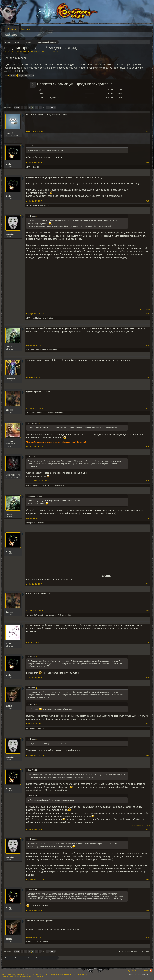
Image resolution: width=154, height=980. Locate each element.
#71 (147, 584)
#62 (147, 163)
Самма (9, 347)
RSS (151, 971)
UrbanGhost (30, 413)
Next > (53, 107)
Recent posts (11, 35)
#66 (147, 377)
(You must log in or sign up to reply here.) (134, 951)
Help (140, 970)
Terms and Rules (134, 975)
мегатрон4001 (45, 350)
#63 (147, 201)
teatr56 (9, 133)
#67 (147, 408)
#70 (147, 518)
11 (47, 107)
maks (8, 644)
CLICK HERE (17, 71)
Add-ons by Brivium (25, 977)
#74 (147, 678)
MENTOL (46, 51)
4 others (61, 615)
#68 (147, 447)
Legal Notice (132, 970)
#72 (147, 610)
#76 (147, 756)
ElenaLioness (37, 485)
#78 (147, 880)
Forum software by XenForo (23, 975)
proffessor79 (31, 350)
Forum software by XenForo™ (66, 975)
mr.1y (8, 164)
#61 (147, 131)
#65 (147, 345)
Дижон (9, 410)
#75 (147, 724)
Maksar (54, 413)
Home (146, 970)
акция (12, 76)
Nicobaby (10, 379)
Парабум (40, 205)
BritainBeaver (42, 318)
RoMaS (9, 706)
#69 (147, 481)
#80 (147, 937)
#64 (147, 313)
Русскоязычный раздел (24, 51)
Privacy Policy (147, 975)
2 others (57, 485)
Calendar (26, 29)
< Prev (17, 107)
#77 (147, 829)
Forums (12, 29)
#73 (147, 642)
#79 (147, 910)
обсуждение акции (26, 76)
